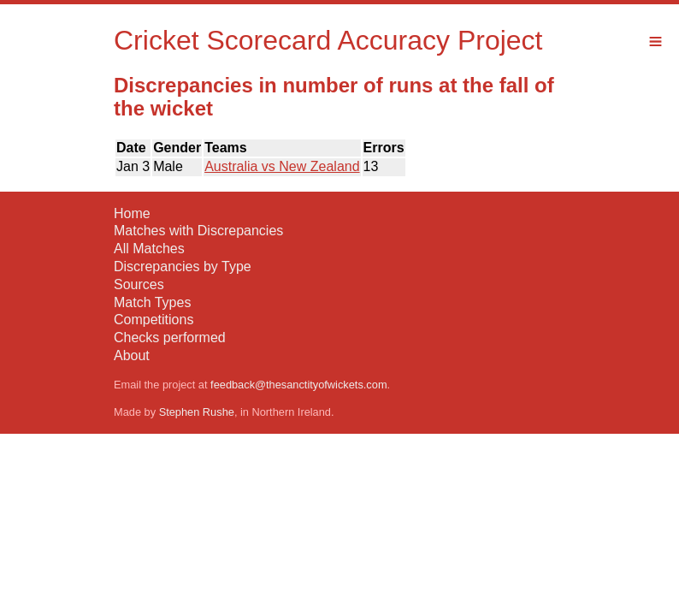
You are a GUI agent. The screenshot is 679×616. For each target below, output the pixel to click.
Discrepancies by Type (183, 267)
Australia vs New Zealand (282, 166)
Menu (655, 41)
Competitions (154, 320)
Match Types (152, 302)
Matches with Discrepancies (198, 231)
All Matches (149, 249)
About (132, 355)
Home (132, 213)
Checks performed (170, 338)
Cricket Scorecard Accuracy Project (328, 40)
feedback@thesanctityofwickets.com (298, 385)
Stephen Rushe (197, 412)
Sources (139, 284)
